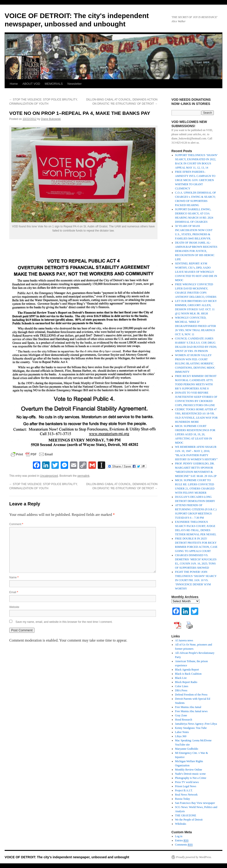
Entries (182, 841)
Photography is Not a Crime (191, 778)
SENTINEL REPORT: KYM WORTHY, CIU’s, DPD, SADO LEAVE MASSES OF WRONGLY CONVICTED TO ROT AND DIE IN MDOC (196, 272)
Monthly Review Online (189, 770)
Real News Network (186, 795)
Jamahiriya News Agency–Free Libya (196, 724)
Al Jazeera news (184, 640)
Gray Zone (181, 715)
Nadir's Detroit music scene (190, 774)
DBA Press (181, 690)
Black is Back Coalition (188, 674)
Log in (179, 836)
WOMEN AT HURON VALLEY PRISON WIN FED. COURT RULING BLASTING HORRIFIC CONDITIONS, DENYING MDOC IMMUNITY (195, 363)
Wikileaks (181, 824)
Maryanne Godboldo (187, 749)
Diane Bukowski (51, 119)
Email (14, 592)
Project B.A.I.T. (184, 790)
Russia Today (183, 799)
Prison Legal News (186, 786)
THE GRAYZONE (186, 815)
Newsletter (74, 84)
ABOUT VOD (31, 84)
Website (14, 607)
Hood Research (184, 720)
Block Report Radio (186, 682)
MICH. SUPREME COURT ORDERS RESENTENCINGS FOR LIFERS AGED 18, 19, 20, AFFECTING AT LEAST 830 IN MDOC (195, 434)
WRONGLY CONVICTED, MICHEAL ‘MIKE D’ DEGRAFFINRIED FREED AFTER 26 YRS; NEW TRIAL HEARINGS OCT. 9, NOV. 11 (196, 326)
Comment (16, 524)
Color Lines (182, 686)
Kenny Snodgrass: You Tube (191, 728)
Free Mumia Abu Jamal (188, 707)
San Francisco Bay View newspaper (195, 803)
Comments (184, 845)
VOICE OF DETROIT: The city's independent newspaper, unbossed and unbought (67, 857)
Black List (181, 678)
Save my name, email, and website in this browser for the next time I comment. (64, 622)
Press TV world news (187, 782)
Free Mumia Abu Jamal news (191, 711)
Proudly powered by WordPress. (194, 857)
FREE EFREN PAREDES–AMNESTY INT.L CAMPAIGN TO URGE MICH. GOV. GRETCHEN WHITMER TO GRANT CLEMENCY (195, 180)
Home (14, 84)
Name (14, 577)
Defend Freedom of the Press (191, 695)
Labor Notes (182, 732)
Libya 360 (181, 736)
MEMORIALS (54, 84)
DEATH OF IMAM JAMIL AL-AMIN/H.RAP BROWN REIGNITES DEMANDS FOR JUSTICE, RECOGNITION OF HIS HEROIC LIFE (196, 251)
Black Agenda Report (187, 670)
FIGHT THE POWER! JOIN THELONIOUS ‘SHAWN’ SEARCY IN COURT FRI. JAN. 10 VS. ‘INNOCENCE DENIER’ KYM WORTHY (196, 580)
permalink (83, 476)
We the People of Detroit (189, 820)
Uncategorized (49, 476)
